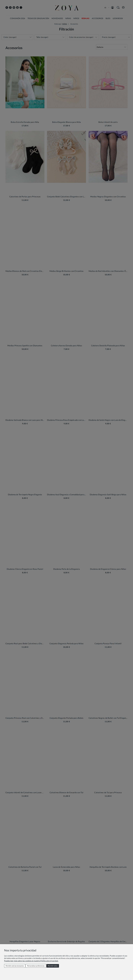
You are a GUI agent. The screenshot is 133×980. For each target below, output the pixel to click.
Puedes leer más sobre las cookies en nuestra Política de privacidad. (31, 961)
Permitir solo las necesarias (15, 966)
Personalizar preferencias (36, 966)
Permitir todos (53, 966)
